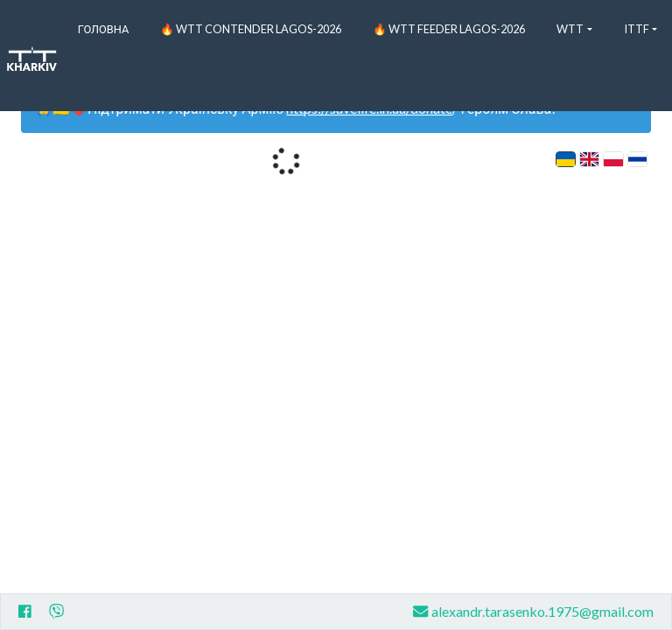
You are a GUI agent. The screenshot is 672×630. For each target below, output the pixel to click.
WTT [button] (570, 29)
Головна (104, 29)
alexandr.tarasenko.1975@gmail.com (533, 611)
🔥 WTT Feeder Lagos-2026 (449, 29)
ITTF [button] (637, 29)
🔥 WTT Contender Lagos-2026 (251, 29)
